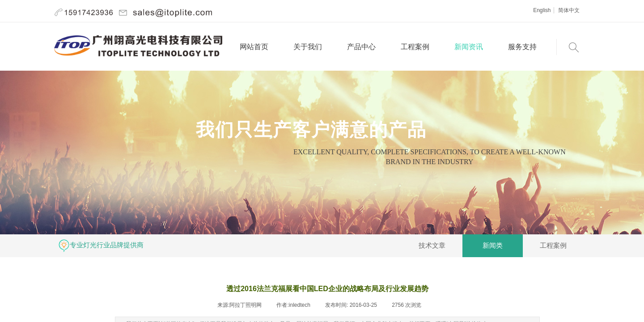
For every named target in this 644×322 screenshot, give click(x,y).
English (542, 10)
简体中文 (569, 10)
